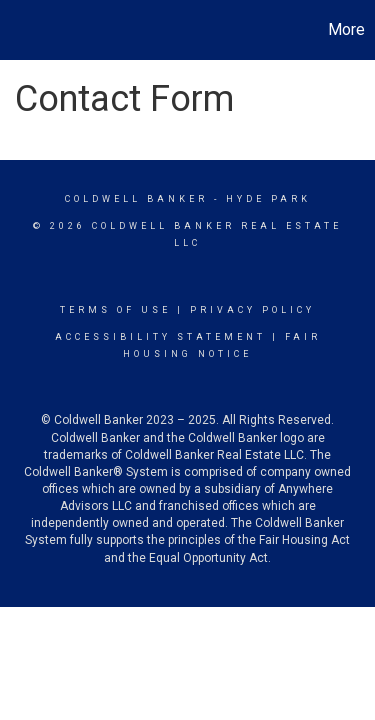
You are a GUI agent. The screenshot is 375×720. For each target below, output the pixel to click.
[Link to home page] (18, 30)
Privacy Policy (252, 310)
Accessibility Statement (160, 337)
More (346, 29)
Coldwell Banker (136, 199)
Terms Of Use (115, 310)
